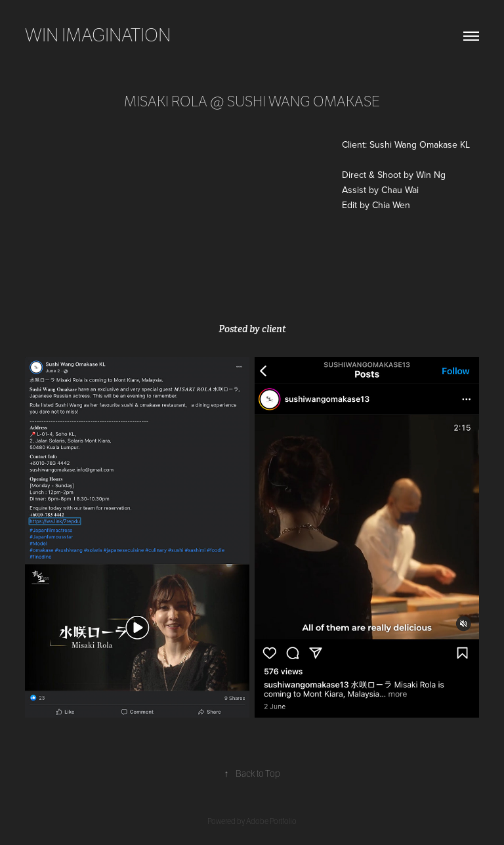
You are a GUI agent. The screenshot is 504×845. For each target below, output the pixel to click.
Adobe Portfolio (271, 821)
